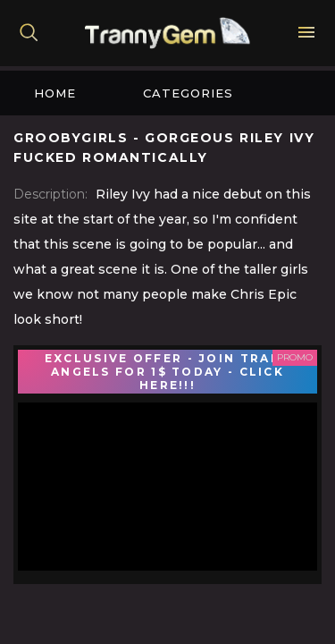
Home (55, 93)
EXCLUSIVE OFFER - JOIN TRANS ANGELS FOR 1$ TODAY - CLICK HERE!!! (167, 372)
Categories (188, 93)
